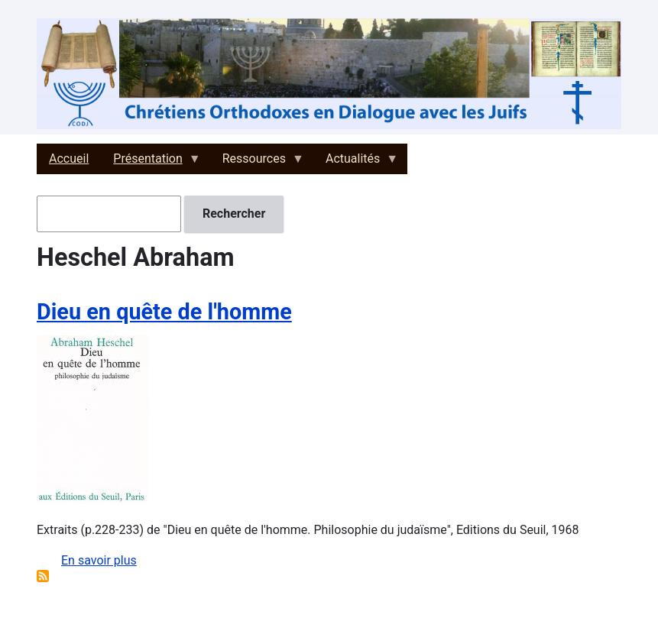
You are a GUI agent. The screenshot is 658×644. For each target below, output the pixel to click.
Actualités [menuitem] (356, 163)
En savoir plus (99, 560)
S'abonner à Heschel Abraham (43, 576)
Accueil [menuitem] (69, 159)
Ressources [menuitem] (257, 163)
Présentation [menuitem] (151, 163)
